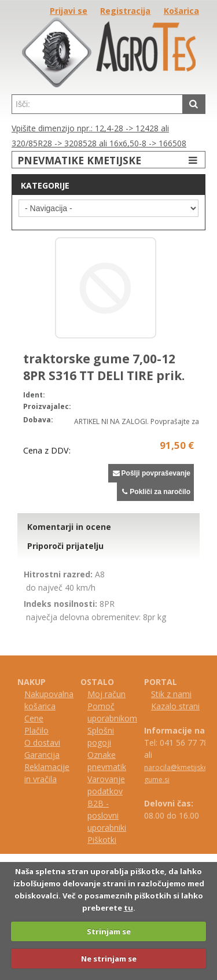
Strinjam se (109, 931)
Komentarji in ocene (69, 527)
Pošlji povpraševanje (151, 473)
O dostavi (42, 743)
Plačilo (36, 730)
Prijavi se (69, 11)
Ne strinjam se (109, 959)
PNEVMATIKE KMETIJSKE (109, 160)
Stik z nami (171, 694)
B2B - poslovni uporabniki (107, 815)
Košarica (181, 11)
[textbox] (97, 104)
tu (128, 908)
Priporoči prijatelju (65, 546)
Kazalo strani (175, 706)
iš (95, 840)
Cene (34, 718)
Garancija (42, 755)
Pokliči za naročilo (155, 492)
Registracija (125, 11)
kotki (107, 840)
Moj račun (106, 694)
